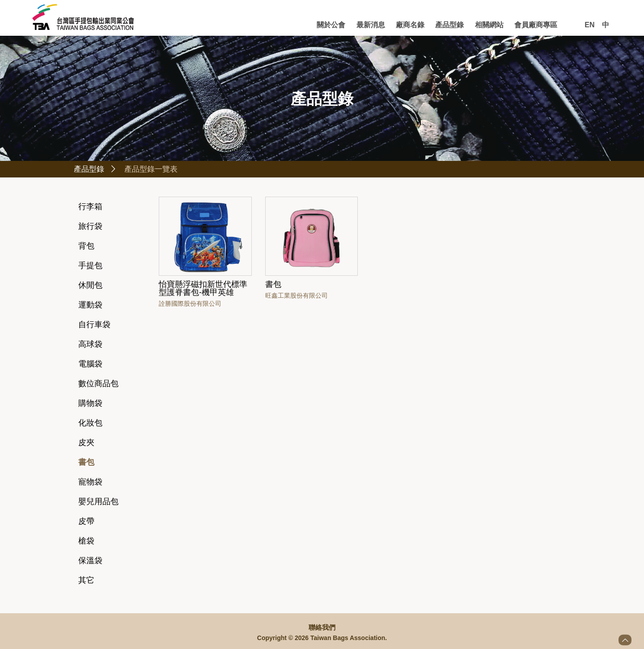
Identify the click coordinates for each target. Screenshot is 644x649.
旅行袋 (90, 228)
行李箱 (90, 208)
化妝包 (90, 424)
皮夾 (86, 444)
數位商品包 (98, 385)
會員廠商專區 (536, 25)
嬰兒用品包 (98, 503)
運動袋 (90, 306)
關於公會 (331, 25)
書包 (86, 464)
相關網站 (489, 25)
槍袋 (86, 542)
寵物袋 (90, 483)
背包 (86, 247)
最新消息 (371, 25)
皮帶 (86, 523)
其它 (86, 582)
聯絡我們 (322, 628)
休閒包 (90, 287)
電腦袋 (90, 365)
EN (589, 25)
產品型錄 (449, 25)
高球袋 (90, 346)
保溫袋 (90, 562)
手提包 (90, 267)
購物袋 (90, 405)
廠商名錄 (410, 25)
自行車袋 (94, 326)
